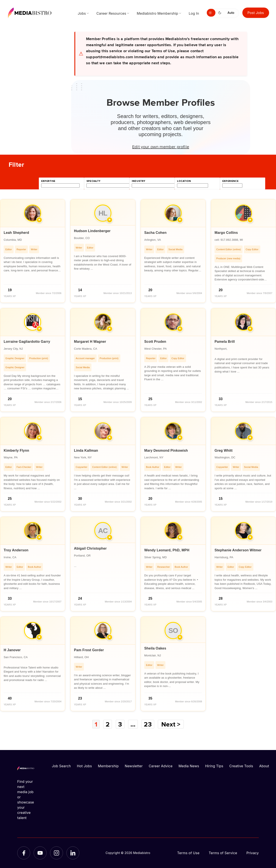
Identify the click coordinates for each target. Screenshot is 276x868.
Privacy (253, 853)
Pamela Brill (225, 342)
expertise (48, 181)
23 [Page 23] (148, 724)
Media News (189, 766)
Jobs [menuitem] (82, 13)
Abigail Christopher (90, 548)
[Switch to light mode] (211, 13)
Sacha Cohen (155, 233)
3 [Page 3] (120, 724)
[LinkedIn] (73, 853)
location (184, 181)
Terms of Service (223, 853)
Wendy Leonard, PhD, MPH (167, 550)
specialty (93, 181)
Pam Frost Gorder (89, 650)
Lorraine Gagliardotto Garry (27, 342)
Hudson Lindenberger (92, 231)
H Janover (12, 650)
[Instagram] (56, 853)
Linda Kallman (86, 451)
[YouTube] (40, 853)
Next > (171, 724)
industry (138, 181)
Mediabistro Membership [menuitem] (157, 13)
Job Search (61, 766)
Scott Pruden (155, 342)
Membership (108, 766)
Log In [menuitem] (194, 13)
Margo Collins (226, 233)
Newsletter (134, 766)
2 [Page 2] (108, 724)
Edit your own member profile (161, 146)
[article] (33, 251)
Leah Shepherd (16, 233)
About (264, 766)
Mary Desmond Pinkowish (166, 451)
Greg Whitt (224, 451)
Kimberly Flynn (16, 451)
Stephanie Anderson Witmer (238, 550)
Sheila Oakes (155, 648)
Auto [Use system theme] (231, 13)
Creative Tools (241, 766)
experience (230, 181)
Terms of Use (188, 853)
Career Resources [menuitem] (111, 13)
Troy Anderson (16, 550)
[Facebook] (24, 853)
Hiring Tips (214, 766)
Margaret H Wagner (90, 342)
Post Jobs (256, 13)
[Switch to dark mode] (221, 13)
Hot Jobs (84, 766)
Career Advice (161, 766)
